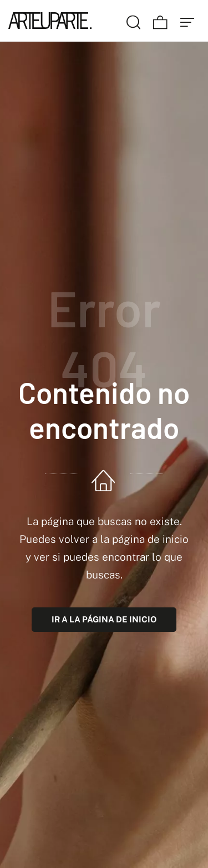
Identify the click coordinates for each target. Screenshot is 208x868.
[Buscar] (134, 21)
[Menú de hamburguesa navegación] (187, 21)
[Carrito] (160, 21)
